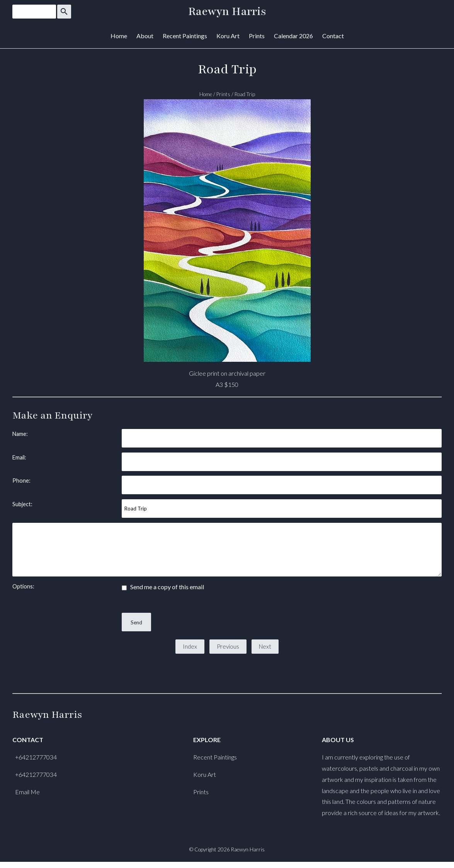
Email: (19, 457)
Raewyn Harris (227, 12)
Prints (257, 36)
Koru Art (228, 36)
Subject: (22, 504)
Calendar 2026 (293, 36)
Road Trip (245, 94)
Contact (333, 36)
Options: (23, 586)
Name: (20, 434)
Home (119, 36)
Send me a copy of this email (163, 587)
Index (190, 646)
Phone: (21, 481)
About (145, 36)
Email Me (27, 792)
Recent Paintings (185, 36)
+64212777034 (36, 757)
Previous (228, 646)
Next (265, 646)
